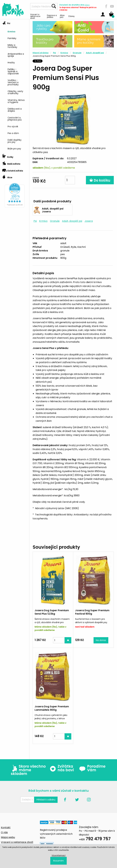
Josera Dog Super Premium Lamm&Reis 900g (52, 708)
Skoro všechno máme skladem (28, 770)
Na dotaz (101, 640)
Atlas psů (62, 16)
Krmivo (12, 31)
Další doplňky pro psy (15, 141)
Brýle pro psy (14, 148)
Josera (89, 221)
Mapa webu (8, 837)
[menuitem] (17, 31)
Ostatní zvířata (13, 170)
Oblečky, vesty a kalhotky (15, 92)
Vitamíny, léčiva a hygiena (16, 101)
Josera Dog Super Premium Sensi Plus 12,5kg (52, 612)
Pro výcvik (13, 126)
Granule (77, 53)
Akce (7, 176)
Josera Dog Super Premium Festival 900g (92, 612)
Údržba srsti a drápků (15, 110)
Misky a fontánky (12, 46)
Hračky (11, 62)
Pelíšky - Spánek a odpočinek (13, 71)
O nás (4, 832)
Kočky (8, 156)
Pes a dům (13, 133)
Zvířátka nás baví (62, 768)
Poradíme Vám (92, 768)
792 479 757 (95, 839)
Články (71, 16)
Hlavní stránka (41, 53)
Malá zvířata (11, 163)
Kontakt (6, 827)
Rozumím (58, 861)
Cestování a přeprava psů (15, 118)
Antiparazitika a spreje (16, 55)
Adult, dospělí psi (95, 53)
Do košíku (100, 180)
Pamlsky (12, 38)
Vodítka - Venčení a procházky (13, 82)
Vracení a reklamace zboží (35, 16)
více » (87, 5)
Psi (6, 22)
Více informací (59, 855)
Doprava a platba (52, 16)
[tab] (15, 86)
